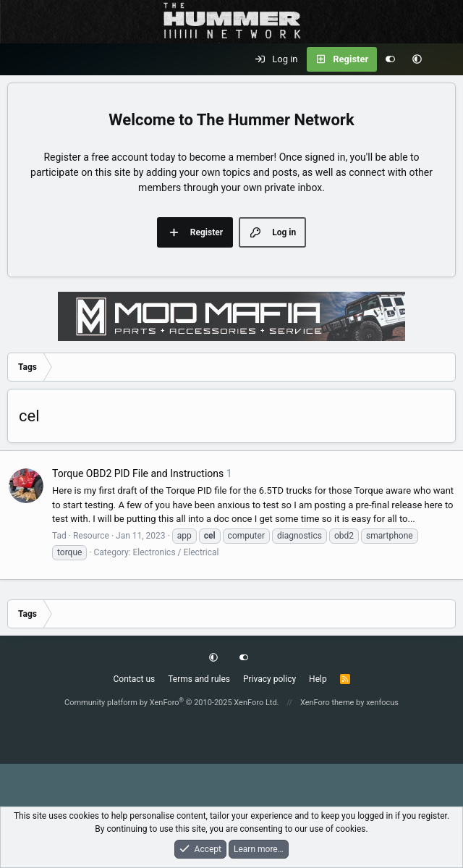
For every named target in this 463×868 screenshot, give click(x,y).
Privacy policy (269, 679)
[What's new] (445, 59)
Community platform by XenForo (172, 703)
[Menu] (19, 59)
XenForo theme (327, 703)
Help (318, 679)
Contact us (134, 679)
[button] (417, 59)
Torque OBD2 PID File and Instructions (138, 473)
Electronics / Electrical (175, 552)
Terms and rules (199, 679)
